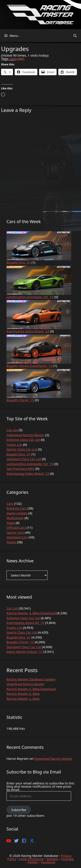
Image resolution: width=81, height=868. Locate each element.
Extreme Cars (17, 508)
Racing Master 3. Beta (23, 694)
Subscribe (19, 810)
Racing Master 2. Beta (23, 698)
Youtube (67, 859)
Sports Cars (15, 532)
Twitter (33, 862)
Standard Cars (17, 537)
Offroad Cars (16, 527)
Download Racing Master (25, 684)
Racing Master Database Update (31, 679)
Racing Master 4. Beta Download (31, 689)
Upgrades (17, 59)
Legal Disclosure (31, 859)
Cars (10, 503)
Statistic (52, 859)
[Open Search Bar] (75, 36)
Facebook (48, 862)
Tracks (11, 542)
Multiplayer (15, 518)
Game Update (17, 513)
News (11, 523)
